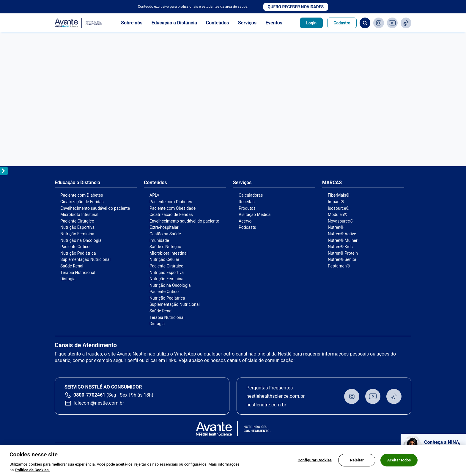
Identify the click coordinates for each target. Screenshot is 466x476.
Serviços (247, 23)
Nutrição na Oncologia (81, 240)
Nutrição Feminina (77, 234)
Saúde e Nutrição (165, 247)
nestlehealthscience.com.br (275, 396)
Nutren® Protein (343, 253)
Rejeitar (357, 460)
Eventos (274, 23)
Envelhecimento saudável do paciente (95, 208)
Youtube (392, 23)
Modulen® (337, 214)
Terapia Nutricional (78, 273)
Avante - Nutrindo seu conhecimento (79, 23)
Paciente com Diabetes (82, 195)
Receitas (247, 202)
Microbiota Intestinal (79, 214)
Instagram (379, 23)
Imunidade (159, 240)
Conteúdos (218, 23)
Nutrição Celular (164, 259)
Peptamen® (339, 266)
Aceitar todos (399, 460)
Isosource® (339, 208)
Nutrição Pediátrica (78, 253)
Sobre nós (132, 23)
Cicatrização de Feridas (82, 202)
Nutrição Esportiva (77, 227)
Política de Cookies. (32, 470)
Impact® (336, 202)
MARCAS (332, 183)
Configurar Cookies (315, 460)
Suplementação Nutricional (85, 259)
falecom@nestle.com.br (99, 403)
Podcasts (247, 227)
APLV (154, 195)
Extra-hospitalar (164, 227)
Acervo (245, 221)
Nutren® (336, 227)
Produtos (247, 208)
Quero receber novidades (296, 7)
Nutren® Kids (340, 247)
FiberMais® (339, 195)
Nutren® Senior (342, 259)
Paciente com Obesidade (173, 208)
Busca (365, 23)
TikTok (406, 23)
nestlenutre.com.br (266, 405)
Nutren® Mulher (343, 240)
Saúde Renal (72, 266)
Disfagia (68, 279)
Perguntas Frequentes (270, 388)
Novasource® (340, 221)
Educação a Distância (174, 23)
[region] (233, 461)
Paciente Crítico (75, 247)
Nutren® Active (342, 234)
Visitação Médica (255, 214)
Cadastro (342, 23)
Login (311, 23)
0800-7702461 (89, 395)
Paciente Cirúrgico (77, 221)
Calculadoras (251, 195)
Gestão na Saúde (165, 234)
